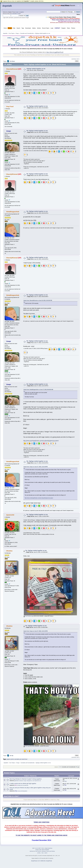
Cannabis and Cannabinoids (23, 785)
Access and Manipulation (22, 791)
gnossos (17, 781)
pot (20, 759)
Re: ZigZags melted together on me (37, 106)
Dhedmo (9, 551)
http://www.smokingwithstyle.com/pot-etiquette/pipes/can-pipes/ (41, 441)
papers (9, 759)
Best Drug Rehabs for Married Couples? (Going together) (26, 779)
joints (12, 759)
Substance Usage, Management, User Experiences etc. (30, 781)
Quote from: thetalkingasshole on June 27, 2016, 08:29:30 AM (38, 390)
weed (23, 759)
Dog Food (10, 106)
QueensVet (10, 515)
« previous (74, 59)
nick (16, 785)
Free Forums (38, 851)
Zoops (9, 131)
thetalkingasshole (13, 212)
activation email (16, 14)
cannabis (17, 759)
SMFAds (32, 851)
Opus (65, 781)
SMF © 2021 (41, 848)
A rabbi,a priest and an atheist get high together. (23, 784)
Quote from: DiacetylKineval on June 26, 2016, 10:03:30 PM (38, 300)
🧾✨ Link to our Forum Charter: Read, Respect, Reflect (61, 17)
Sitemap (44, 851)
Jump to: (56, 767)
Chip (65, 785)
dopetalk (7, 6)
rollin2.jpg (27, 746)
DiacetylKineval (12, 69)
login (17, 12)
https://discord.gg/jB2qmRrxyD (55, 52)
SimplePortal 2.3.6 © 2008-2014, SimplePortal (41, 861)
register (22, 12)
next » (78, 59)
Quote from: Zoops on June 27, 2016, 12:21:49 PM (36, 467)
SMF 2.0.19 (35, 848)
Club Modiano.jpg (28, 616)
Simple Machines (48, 848)
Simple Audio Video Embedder (42, 850)
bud (26, 759)
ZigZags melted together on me (36, 69)
